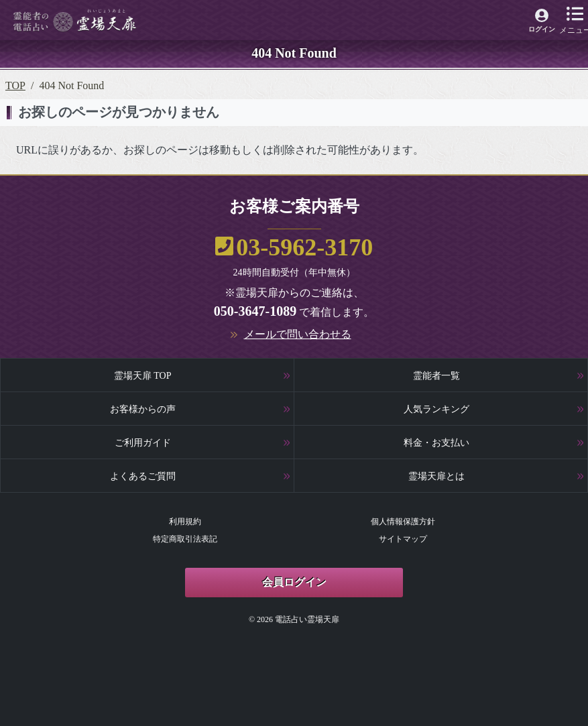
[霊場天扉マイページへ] (542, 23)
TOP (15, 85)
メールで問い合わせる (298, 334)
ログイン (542, 29)
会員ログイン (294, 582)
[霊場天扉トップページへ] (75, 20)
